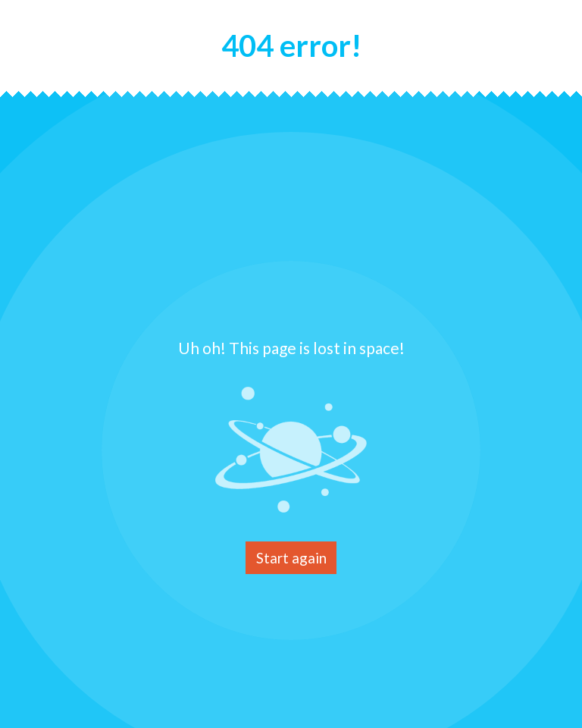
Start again (291, 558)
